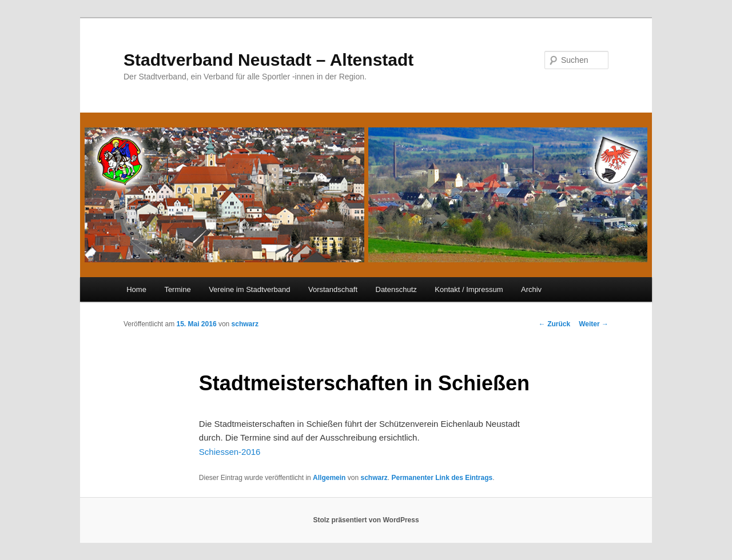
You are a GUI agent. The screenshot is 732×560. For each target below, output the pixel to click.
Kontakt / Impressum (469, 289)
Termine (177, 289)
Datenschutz (396, 289)
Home (136, 289)
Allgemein (329, 478)
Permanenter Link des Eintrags (442, 478)
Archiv (531, 289)
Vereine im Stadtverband (249, 289)
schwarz (245, 324)
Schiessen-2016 (230, 452)
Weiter (594, 324)
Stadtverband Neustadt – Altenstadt (268, 60)
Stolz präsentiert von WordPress (366, 520)
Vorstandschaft (333, 289)
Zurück (554, 324)
